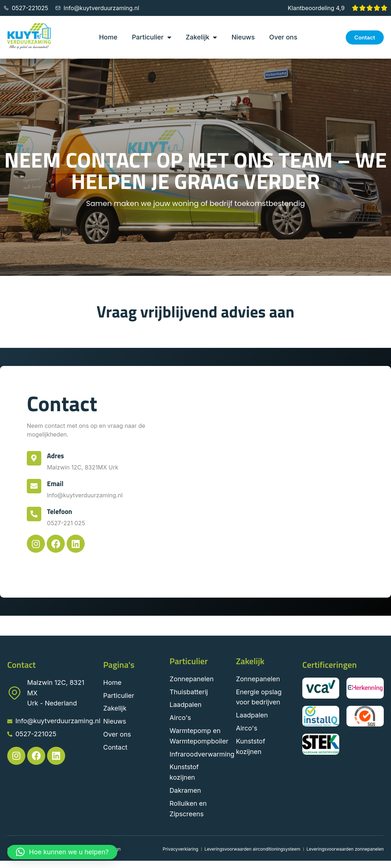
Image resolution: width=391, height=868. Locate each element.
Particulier (151, 37)
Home (108, 37)
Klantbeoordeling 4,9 (316, 8)
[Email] (34, 486)
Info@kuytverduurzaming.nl (86, 495)
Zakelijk (201, 37)
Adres (56, 456)
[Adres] (34, 459)
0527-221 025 (67, 523)
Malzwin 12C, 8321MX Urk (83, 467)
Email (56, 484)
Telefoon (60, 511)
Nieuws (243, 37)
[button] (62, 852)
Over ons (283, 37)
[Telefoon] (34, 514)
